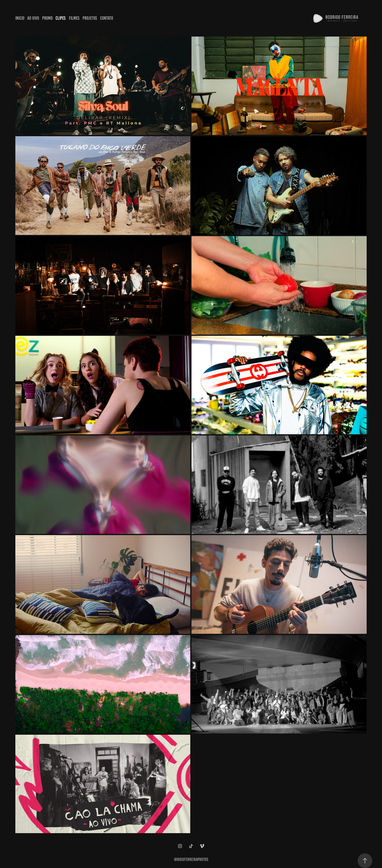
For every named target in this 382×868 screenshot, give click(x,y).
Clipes (61, 18)
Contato (107, 18)
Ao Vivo (33, 18)
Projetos (90, 18)
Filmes (74, 18)
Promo (47, 18)
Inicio (20, 18)
